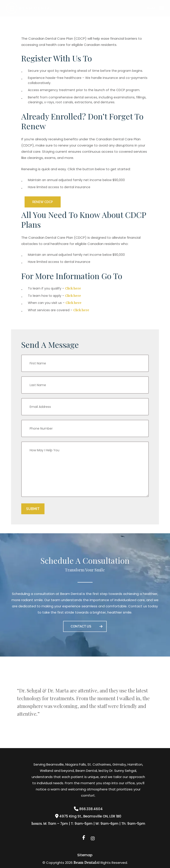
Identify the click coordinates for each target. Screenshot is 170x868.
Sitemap (85, 855)
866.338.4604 (88, 809)
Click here (73, 288)
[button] (155, 8)
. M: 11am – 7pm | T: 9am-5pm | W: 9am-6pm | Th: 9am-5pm (88, 824)
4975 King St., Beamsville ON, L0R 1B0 (88, 816)
